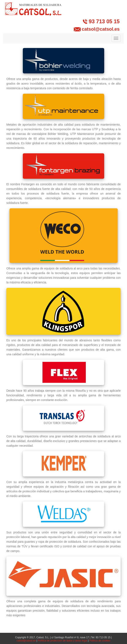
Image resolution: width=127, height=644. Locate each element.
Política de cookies (100, 641)
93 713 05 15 (104, 21)
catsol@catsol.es (101, 29)
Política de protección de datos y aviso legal (62, 641)
